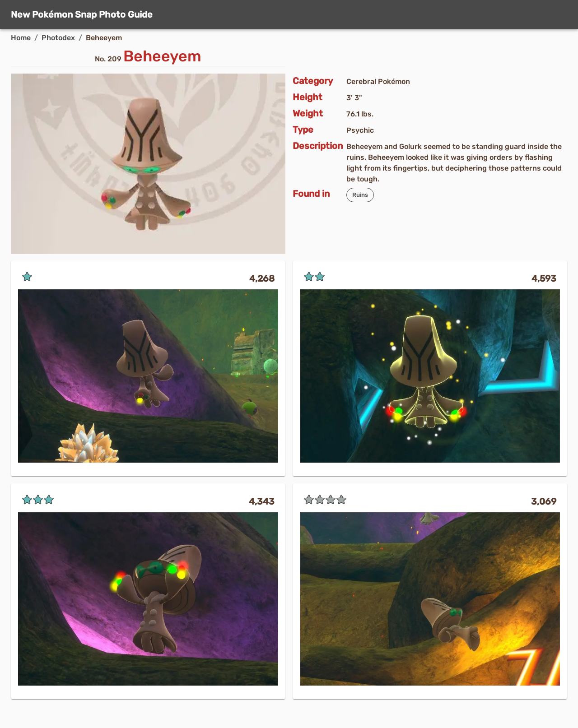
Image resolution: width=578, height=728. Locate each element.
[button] (360, 195)
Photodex (58, 38)
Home (21, 38)
